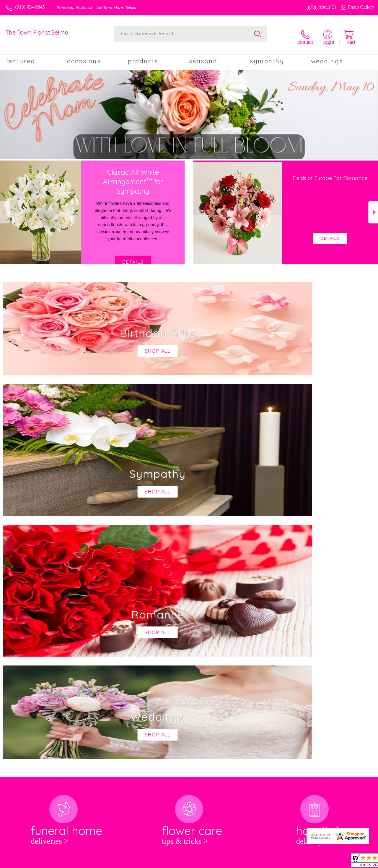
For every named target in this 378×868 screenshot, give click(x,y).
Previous (5, 207)
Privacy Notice (283, 862)
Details (133, 257)
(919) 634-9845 (30, 7)
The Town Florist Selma (37, 32)
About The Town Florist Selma (38, 632)
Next (373, 207)
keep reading (188, 643)
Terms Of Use (252, 862)
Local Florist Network (321, 862)
